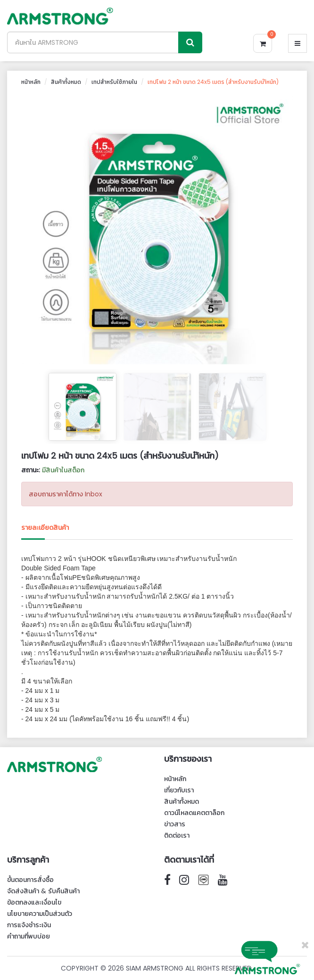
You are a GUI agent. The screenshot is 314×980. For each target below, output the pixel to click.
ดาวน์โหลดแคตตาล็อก (194, 813)
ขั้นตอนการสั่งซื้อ (30, 880)
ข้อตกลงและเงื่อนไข (34, 902)
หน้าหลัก (31, 82)
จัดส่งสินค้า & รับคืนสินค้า (43, 891)
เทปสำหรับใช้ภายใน (114, 82)
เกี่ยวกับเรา (179, 790)
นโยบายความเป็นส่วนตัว (40, 914)
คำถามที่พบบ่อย (29, 936)
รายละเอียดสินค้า (45, 527)
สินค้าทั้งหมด (66, 82)
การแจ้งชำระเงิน (29, 925)
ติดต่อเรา (177, 835)
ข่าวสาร (175, 824)
